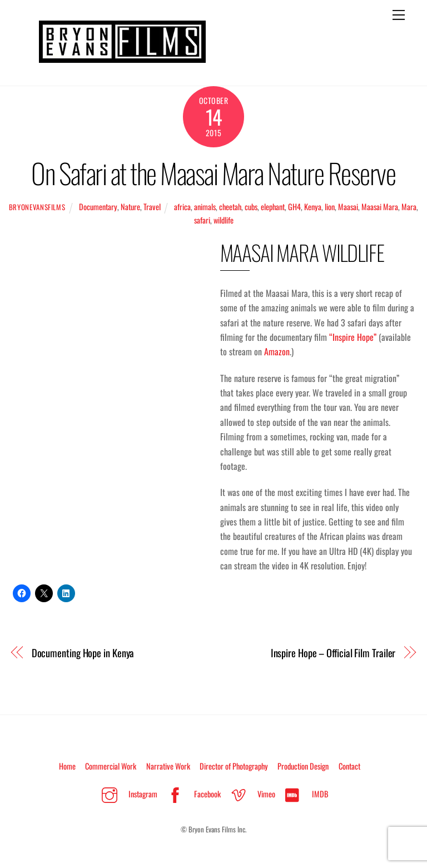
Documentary (98, 207)
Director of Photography (234, 766)
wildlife (224, 220)
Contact (349, 766)
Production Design (303, 766)
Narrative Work (168, 766)
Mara (409, 207)
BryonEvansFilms (37, 207)
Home (67, 766)
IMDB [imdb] (304, 794)
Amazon (277, 351)
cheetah (230, 207)
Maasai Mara (380, 207)
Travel (152, 207)
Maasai (348, 207)
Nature (130, 207)
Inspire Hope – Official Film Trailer (333, 653)
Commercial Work (111, 766)
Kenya (313, 207)
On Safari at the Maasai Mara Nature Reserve (213, 173)
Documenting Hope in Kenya (83, 653)
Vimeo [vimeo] (250, 794)
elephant (273, 207)
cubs (251, 207)
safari (202, 220)
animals (205, 207)
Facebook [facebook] (191, 794)
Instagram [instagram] (127, 794)
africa (182, 207)
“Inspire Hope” (353, 337)
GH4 (294, 207)
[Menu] (399, 15)
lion (330, 207)
